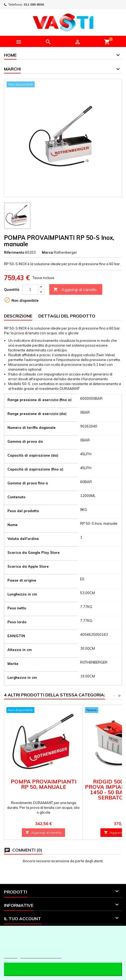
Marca (47, 252)
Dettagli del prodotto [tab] (67, 316)
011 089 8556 (34, 4)
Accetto (63, 969)
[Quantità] (30, 289)
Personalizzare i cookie (41, 956)
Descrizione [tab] (18, 316)
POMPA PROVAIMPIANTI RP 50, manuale (44, 784)
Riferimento (14, 252)
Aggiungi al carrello (75, 290)
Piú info (11, 956)
